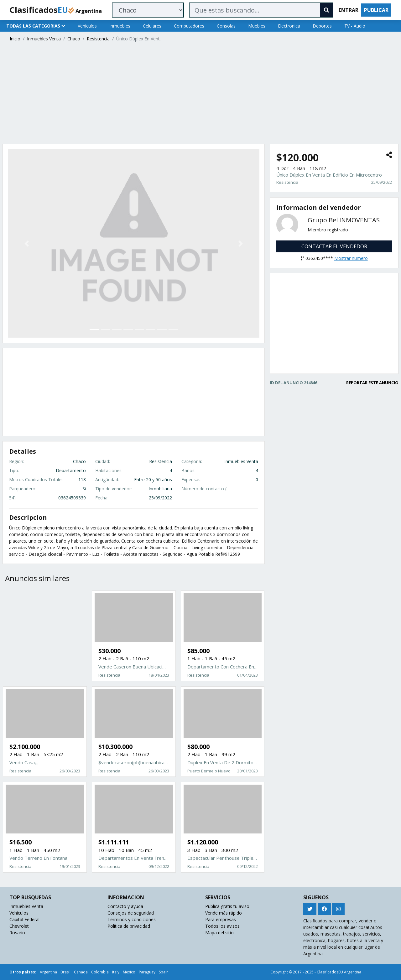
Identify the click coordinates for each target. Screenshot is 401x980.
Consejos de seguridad (131, 913)
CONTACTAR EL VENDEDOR (334, 246)
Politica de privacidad (129, 926)
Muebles (257, 26)
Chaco (74, 39)
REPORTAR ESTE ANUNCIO (372, 383)
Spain (164, 972)
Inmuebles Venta (44, 39)
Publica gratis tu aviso (227, 906)
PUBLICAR (376, 10)
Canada (81, 972)
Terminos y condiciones (132, 919)
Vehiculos (87, 26)
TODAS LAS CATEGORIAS (36, 26)
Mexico (129, 972)
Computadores (189, 26)
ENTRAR (349, 10)
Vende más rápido (224, 913)
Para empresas (221, 919)
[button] (27, 243)
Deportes (322, 26)
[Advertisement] (190, 94)
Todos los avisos (222, 926)
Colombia (100, 972)
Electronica (289, 26)
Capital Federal (24, 919)
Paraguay (147, 972)
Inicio (15, 39)
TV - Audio (355, 26)
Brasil (65, 972)
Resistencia (98, 39)
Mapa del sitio (219, 933)
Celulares (152, 26)
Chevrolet (19, 926)
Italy (116, 972)
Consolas (226, 26)
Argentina (48, 972)
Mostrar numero (351, 258)
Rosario (17, 933)
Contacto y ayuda (125, 906)
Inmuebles (120, 26)
